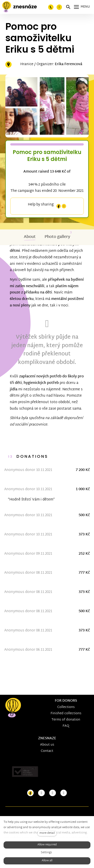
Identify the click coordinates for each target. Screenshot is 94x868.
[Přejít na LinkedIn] (64, 793)
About (30, 237)
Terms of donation (66, 720)
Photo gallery (57, 237)
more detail (47, 833)
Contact (47, 751)
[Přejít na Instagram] (41, 793)
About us (47, 745)
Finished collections (66, 713)
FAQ (66, 726)
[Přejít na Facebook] (31, 793)
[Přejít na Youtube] (53, 793)
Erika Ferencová (68, 64)
